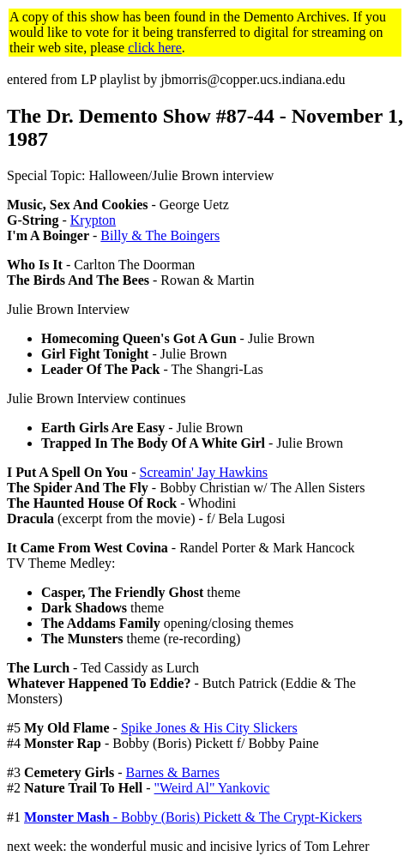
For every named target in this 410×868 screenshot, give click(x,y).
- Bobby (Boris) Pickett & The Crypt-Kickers (193, 817)
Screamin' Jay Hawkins (204, 472)
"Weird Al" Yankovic (212, 788)
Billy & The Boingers (160, 235)
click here (155, 48)
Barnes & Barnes (173, 772)
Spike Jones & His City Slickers (209, 728)
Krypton (93, 220)
